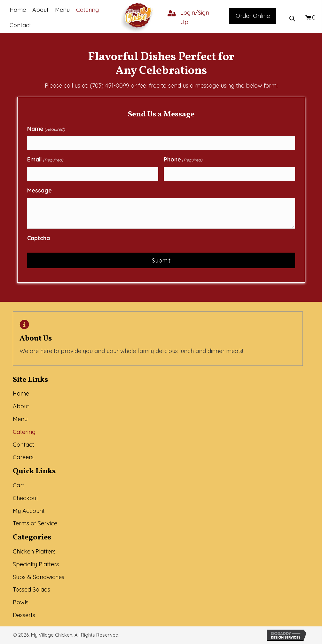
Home (21, 393)
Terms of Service (35, 523)
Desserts (24, 615)
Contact (24, 445)
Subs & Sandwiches (39, 577)
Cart (19, 485)
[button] (253, 16)
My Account (29, 511)
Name (46, 129)
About (21, 406)
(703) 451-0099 (110, 86)
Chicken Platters (34, 551)
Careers (23, 457)
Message (39, 190)
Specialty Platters (36, 564)
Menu (20, 419)
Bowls (21, 602)
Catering (24, 432)
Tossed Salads (31, 589)
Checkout (25, 498)
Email (45, 160)
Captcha (39, 238)
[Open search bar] (292, 18)
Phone (183, 160)
